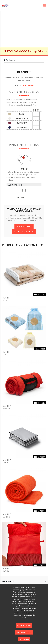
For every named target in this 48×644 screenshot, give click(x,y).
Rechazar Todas (24, 632)
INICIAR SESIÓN (24, 226)
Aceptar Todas (24, 625)
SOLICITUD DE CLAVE (24, 232)
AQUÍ (24, 617)
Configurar (24, 639)
